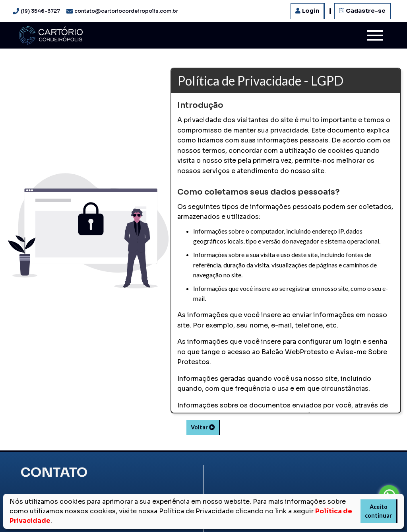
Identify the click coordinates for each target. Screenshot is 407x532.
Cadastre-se (362, 11)
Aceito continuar (378, 511)
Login (307, 11)
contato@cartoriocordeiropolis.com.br (126, 11)
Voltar (203, 427)
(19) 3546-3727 (40, 11)
